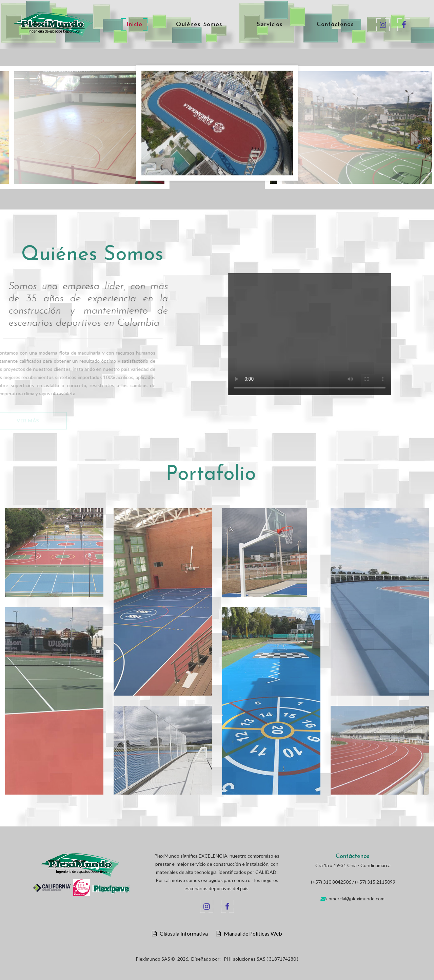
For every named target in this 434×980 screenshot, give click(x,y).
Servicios (270, 25)
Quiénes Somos (199, 25)
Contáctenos (335, 25)
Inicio (134, 25)
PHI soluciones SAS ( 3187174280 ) (261, 959)
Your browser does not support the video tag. (329, 334)
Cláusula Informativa (182, 934)
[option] (217, 125)
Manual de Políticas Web (251, 934)
